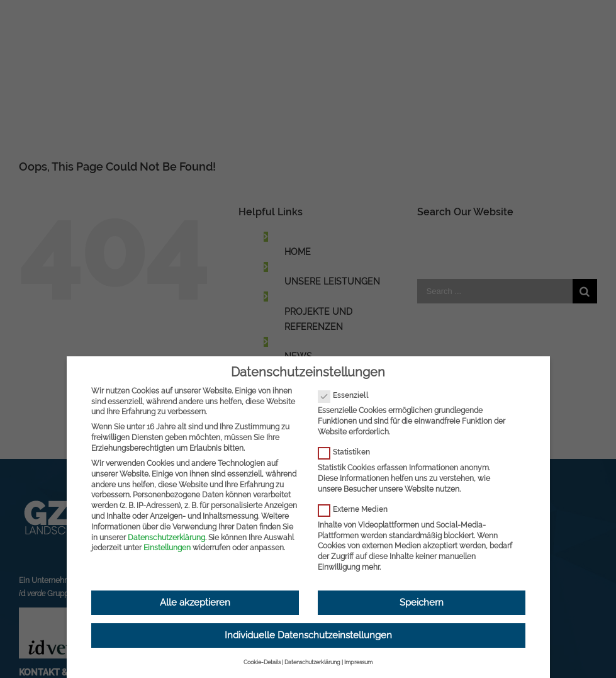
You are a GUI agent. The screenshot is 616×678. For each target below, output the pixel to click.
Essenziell (349, 396)
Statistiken (349, 452)
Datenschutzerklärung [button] (312, 662)
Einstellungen (167, 548)
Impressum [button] (358, 662)
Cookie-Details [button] (262, 662)
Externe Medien (358, 510)
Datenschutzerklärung (166, 538)
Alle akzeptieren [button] (195, 602)
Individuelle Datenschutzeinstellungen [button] (308, 635)
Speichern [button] (422, 602)
